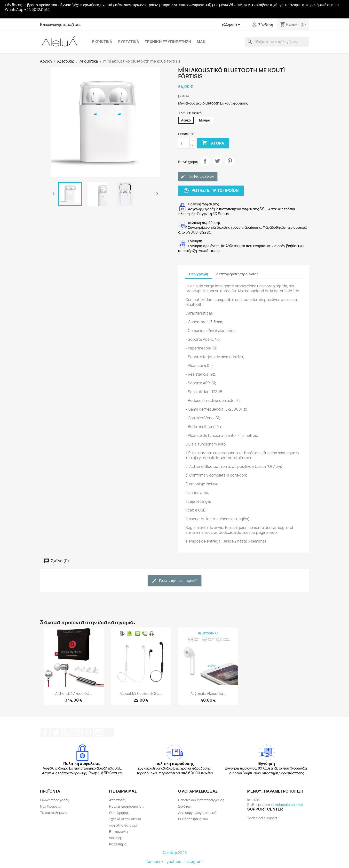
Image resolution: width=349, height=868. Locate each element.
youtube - (175, 862)
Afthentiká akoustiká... (74, 694)
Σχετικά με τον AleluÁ (125, 819)
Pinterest (230, 161)
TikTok (109, 732)
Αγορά (213, 143)
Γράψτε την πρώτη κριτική (174, 581)
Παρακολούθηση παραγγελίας (201, 800)
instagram (193, 862)
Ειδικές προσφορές (54, 800)
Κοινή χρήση (205, 161)
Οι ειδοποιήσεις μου (193, 819)
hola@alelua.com (289, 805)
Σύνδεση (185, 806)
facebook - (157, 862)
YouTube (77, 732)
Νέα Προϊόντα (51, 806)
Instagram (99, 732)
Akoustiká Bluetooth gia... (141, 694)
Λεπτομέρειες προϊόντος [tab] (237, 274)
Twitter (56, 732)
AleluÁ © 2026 (175, 853)
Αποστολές (117, 800)
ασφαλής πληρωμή (124, 825)
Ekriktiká (102, 42)
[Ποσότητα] (184, 143)
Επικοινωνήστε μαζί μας (61, 24)
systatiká (128, 42)
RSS (67, 732)
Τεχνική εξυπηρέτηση (168, 42)
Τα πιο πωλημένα (53, 813)
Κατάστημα (118, 844)
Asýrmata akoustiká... (208, 694)
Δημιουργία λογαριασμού (197, 813)
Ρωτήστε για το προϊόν (211, 191)
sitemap (116, 838)
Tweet (217, 161)
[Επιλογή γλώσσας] (232, 25)
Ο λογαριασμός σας (198, 791)
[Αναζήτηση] (277, 42)
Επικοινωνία (118, 831)
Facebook (45, 732)
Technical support (262, 818)
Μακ (201, 42)
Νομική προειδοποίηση (126, 806)
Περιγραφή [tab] (199, 274)
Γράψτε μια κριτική (198, 176)
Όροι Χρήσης (119, 813)
